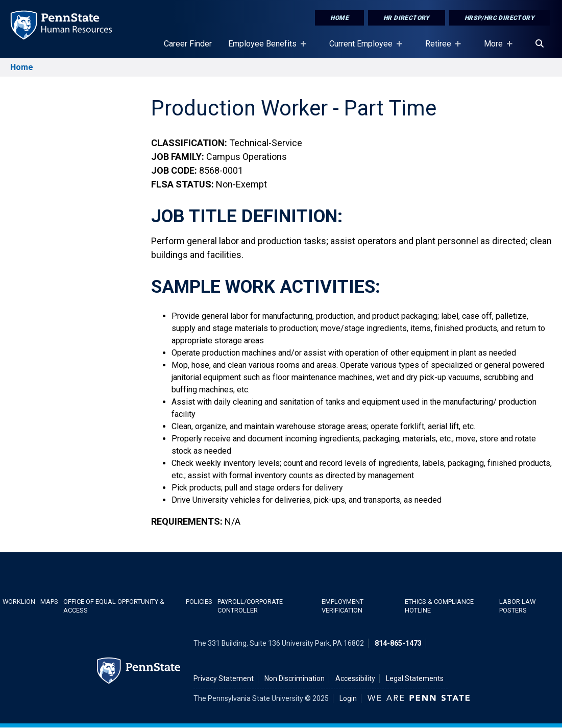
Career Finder (188, 44)
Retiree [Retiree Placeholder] (440, 49)
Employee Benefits (264, 49)
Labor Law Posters (517, 606)
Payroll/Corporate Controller (250, 606)
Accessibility (355, 678)
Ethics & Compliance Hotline (439, 606)
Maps (49, 602)
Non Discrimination (295, 678)
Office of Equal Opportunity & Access (114, 606)
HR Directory (407, 18)
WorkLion (19, 602)
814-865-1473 (398, 643)
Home (339, 18)
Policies (199, 602)
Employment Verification (343, 606)
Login (348, 698)
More (495, 49)
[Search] (540, 44)
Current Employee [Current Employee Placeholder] (363, 49)
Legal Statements (415, 678)
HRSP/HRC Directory (499, 18)
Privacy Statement (224, 678)
